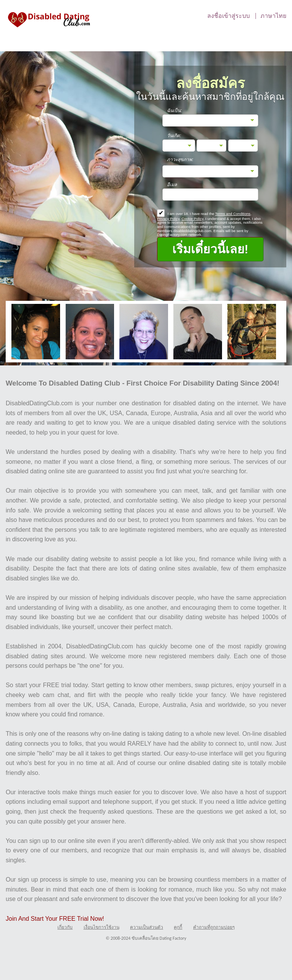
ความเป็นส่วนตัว (147, 927)
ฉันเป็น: (174, 111)
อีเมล (172, 185)
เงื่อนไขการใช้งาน (102, 927)
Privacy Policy (168, 219)
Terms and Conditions (233, 214)
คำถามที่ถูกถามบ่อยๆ (214, 927)
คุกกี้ (178, 927)
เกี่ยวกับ (65, 927)
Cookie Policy (192, 219)
